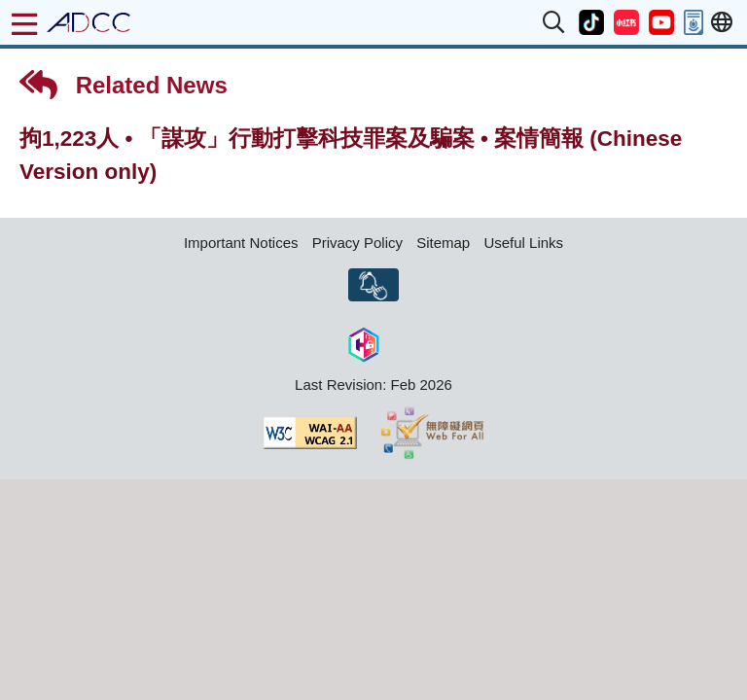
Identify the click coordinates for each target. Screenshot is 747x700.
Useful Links (523, 243)
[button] (554, 22)
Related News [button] (124, 85)
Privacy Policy (357, 243)
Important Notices (241, 243)
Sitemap (443, 243)
